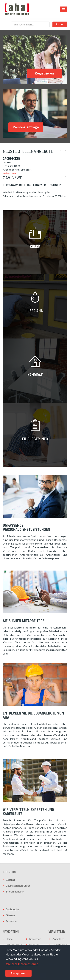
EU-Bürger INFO (35, 439)
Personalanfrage (26, 127)
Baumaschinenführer (18, 886)
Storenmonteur (15, 891)
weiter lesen (10, 173)
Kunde (35, 247)
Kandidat (35, 375)
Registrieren (44, 73)
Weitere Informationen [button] (22, 964)
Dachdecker (13, 909)
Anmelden (58, 939)
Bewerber (35, 939)
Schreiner (11, 921)
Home (9, 939)
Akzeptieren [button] (18, 973)
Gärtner (10, 880)
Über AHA (35, 311)
